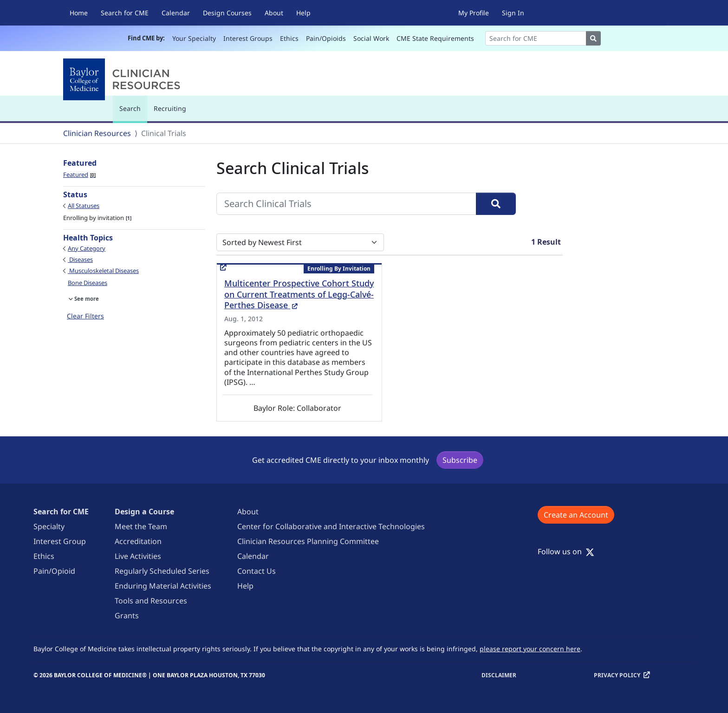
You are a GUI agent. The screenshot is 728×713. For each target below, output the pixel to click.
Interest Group (60, 541)
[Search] (536, 38)
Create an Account (576, 515)
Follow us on (566, 551)
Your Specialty (194, 38)
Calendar (176, 13)
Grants (127, 616)
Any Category (87, 248)
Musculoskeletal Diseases (103, 271)
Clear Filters (85, 316)
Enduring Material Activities (163, 586)
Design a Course (144, 512)
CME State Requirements (435, 38)
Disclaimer (499, 675)
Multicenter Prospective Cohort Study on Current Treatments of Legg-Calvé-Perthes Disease (299, 294)
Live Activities (138, 556)
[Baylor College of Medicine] (123, 79)
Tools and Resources (151, 601)
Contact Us (257, 571)
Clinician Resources (97, 133)
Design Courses (227, 13)
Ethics (289, 38)
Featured (79, 175)
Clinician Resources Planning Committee (308, 541)
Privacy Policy (617, 675)
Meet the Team (141, 526)
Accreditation (138, 541)
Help (303, 13)
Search (132, 113)
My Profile (474, 13)
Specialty (49, 526)
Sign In (513, 13)
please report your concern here (530, 649)
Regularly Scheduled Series (162, 571)
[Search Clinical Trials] (346, 204)
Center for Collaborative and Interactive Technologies (331, 526)
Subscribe (460, 460)
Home (79, 13)
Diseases (80, 259)
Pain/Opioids (326, 38)
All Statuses (84, 206)
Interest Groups (248, 38)
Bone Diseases (88, 283)
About (274, 13)
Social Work (371, 38)
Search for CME (125, 13)
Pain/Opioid (54, 571)
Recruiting (170, 108)
